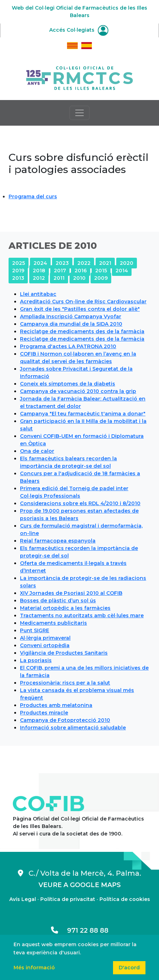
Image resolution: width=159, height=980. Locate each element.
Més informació (34, 968)
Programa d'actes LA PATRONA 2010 (68, 346)
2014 (122, 271)
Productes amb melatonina (56, 705)
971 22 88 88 (80, 931)
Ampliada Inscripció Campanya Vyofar (71, 316)
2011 (59, 278)
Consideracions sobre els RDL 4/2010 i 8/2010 (80, 503)
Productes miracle (44, 713)
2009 (101, 278)
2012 (39, 278)
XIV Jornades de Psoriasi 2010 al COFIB (71, 593)
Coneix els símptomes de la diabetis (68, 384)
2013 (18, 278)
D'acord (129, 968)
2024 (40, 263)
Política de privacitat (68, 899)
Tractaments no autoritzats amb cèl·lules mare (82, 615)
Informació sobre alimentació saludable (73, 728)
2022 (84, 263)
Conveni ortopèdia (45, 645)
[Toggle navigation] (79, 113)
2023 (62, 263)
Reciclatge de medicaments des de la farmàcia (82, 331)
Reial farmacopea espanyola (58, 541)
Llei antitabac (38, 294)
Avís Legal (23, 899)
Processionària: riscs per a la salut (65, 683)
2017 (60, 271)
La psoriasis (36, 660)
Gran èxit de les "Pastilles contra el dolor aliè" (80, 309)
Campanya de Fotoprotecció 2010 (65, 720)
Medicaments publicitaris (53, 623)
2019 (18, 271)
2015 (101, 271)
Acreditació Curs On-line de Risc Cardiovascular (83, 302)
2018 (39, 271)
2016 (81, 271)
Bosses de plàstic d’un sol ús (58, 601)
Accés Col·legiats (79, 30)
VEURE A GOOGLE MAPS (80, 885)
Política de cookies (125, 899)
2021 (105, 263)
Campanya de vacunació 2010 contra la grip (78, 391)
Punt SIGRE (35, 630)
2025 (19, 263)
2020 (127, 263)
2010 (79, 278)
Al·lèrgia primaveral (45, 638)
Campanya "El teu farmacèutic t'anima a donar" (83, 414)
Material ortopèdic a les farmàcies (65, 608)
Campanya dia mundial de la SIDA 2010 (71, 324)
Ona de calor (37, 451)
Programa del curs (33, 196)
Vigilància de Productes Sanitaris (64, 653)
